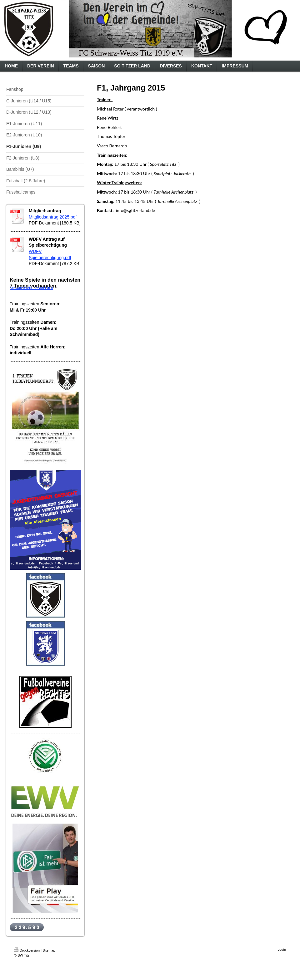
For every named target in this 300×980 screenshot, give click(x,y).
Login (282, 949)
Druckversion (27, 950)
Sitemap (49, 950)
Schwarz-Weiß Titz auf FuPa (31, 288)
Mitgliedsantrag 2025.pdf (53, 217)
